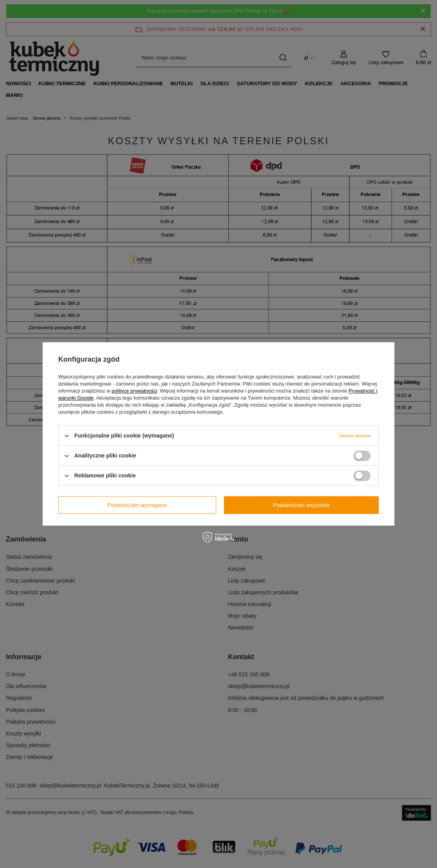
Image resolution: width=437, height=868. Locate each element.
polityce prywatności (134, 391)
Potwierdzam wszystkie (302, 505)
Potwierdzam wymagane (137, 505)
